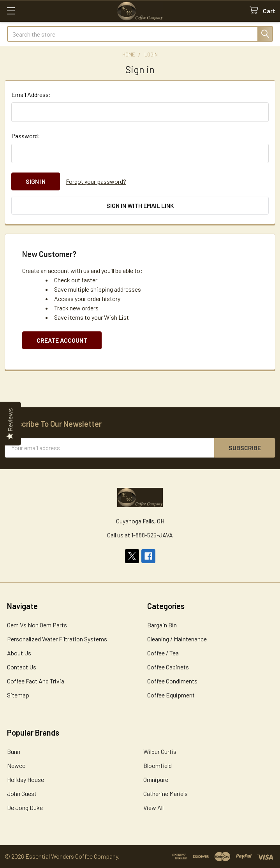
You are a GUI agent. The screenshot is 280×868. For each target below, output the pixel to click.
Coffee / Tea (163, 653)
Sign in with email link (140, 205)
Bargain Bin (162, 625)
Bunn (14, 751)
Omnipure (156, 779)
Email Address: (31, 94)
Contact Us (22, 667)
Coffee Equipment (171, 695)
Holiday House (26, 779)
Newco (16, 765)
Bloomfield (158, 765)
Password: (26, 136)
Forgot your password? (96, 181)
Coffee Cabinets (168, 667)
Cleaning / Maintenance (177, 639)
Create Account (62, 340)
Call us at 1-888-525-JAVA (140, 535)
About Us (19, 653)
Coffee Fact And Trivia (36, 681)
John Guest (22, 793)
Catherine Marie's (166, 793)
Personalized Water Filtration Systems (57, 639)
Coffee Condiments (172, 681)
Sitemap (18, 695)
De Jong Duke (25, 807)
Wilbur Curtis (160, 751)
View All (153, 807)
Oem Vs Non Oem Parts (37, 625)
